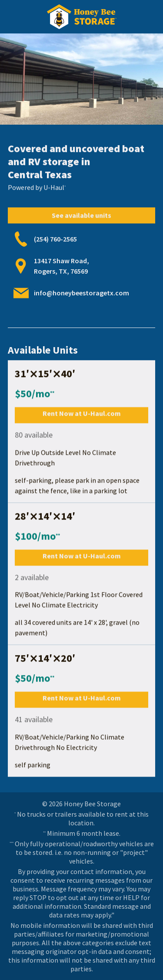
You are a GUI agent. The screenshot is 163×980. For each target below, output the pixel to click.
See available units (81, 217)
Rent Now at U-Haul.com (82, 413)
